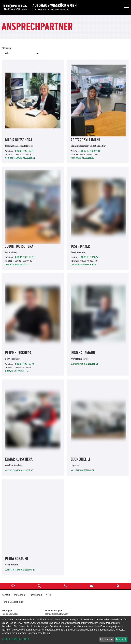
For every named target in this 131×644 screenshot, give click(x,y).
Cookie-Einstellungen (16, 639)
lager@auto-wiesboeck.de (83, 470)
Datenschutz (36, 595)
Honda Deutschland (12, 602)
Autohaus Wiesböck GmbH (55, 6)
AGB (48, 595)
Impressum (19, 595)
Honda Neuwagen (10, 614)
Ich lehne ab (107, 639)
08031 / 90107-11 (25, 151)
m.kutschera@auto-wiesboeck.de (20, 158)
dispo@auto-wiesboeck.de (82, 158)
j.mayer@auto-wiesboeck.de (83, 265)
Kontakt (6, 595)
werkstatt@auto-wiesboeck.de (85, 364)
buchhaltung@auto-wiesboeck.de (20, 570)
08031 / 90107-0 (90, 257)
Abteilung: (7, 48)
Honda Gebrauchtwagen (57, 614)
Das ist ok (121, 639)
